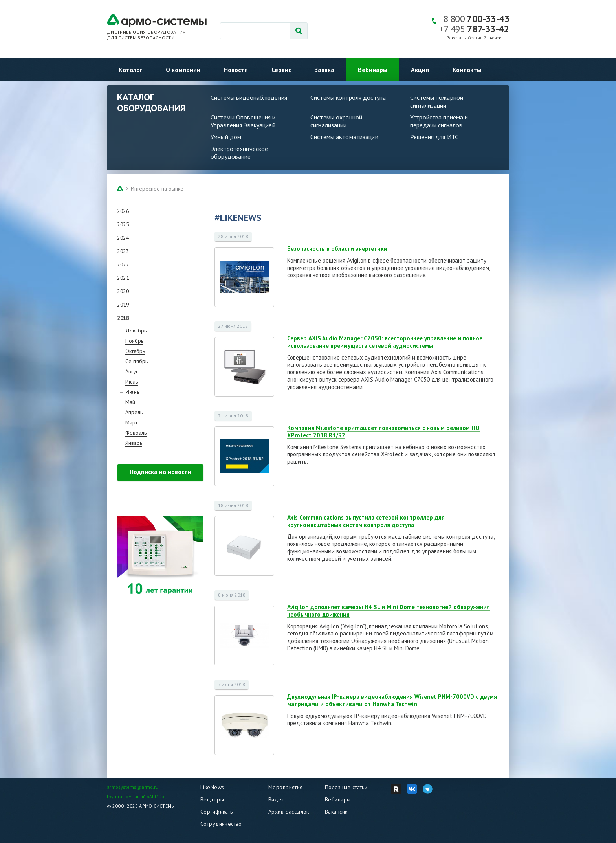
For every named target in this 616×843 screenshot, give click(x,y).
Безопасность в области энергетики (337, 249)
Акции (420, 70)
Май (130, 402)
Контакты (467, 70)
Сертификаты (217, 812)
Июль (132, 382)
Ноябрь (134, 341)
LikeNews (212, 787)
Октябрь (135, 351)
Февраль (136, 433)
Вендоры (212, 799)
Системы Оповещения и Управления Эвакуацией (243, 121)
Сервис (281, 70)
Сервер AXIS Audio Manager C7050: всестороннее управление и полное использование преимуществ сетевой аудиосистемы (385, 342)
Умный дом (226, 137)
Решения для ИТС (434, 137)
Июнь (132, 392)
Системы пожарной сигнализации (437, 101)
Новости (236, 70)
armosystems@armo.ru (133, 787)
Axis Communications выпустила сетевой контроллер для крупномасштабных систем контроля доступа (366, 521)
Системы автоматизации (344, 137)
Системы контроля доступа (348, 97)
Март (131, 422)
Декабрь (136, 331)
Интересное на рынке (157, 189)
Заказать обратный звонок (474, 38)
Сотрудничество (221, 824)
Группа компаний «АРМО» (136, 796)
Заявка (324, 70)
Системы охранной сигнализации (336, 121)
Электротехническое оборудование (239, 152)
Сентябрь (137, 361)
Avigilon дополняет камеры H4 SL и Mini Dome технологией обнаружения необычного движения (389, 611)
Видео (277, 799)
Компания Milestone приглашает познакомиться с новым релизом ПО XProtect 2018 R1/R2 (383, 432)
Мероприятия (286, 787)
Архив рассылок (289, 812)
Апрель (134, 412)
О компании (183, 70)
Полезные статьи (346, 787)
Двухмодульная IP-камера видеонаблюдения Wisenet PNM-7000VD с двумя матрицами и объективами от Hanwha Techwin (392, 700)
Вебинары (373, 70)
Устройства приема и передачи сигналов (439, 121)
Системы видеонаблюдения (249, 97)
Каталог (130, 70)
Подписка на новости (160, 472)
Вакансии (336, 812)
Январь (134, 443)
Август (133, 371)
